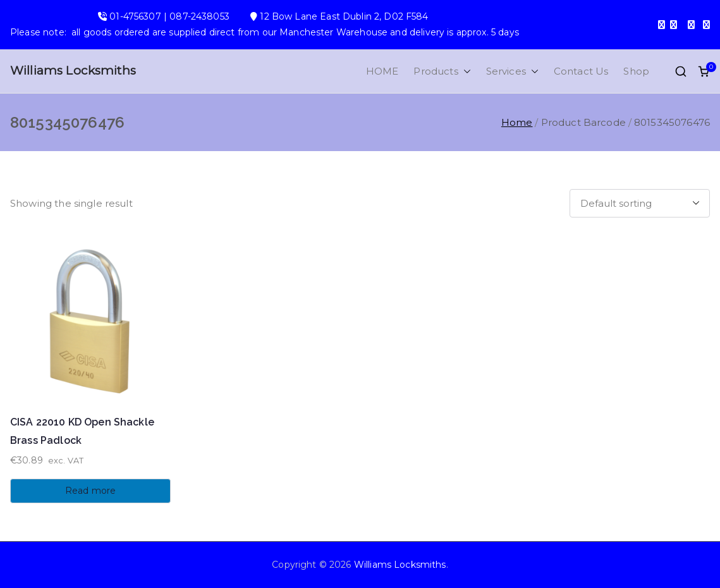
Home (517, 122)
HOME (382, 71)
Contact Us (581, 71)
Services (512, 71)
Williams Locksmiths (73, 70)
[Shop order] (640, 203)
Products (442, 71)
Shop (636, 71)
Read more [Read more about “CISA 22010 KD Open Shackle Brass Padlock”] (90, 491)
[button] (465, 71)
